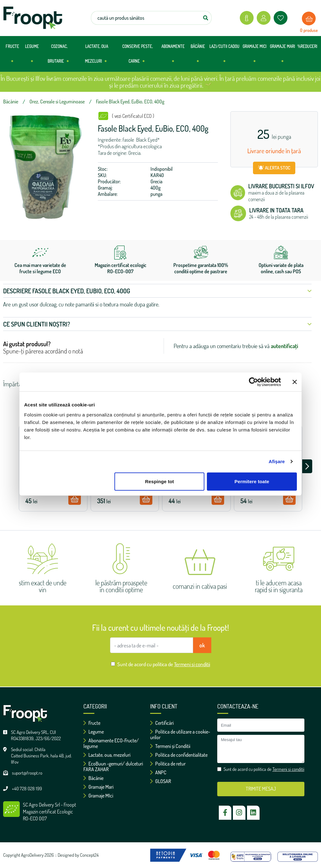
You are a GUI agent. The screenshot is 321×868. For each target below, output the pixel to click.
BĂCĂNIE (198, 56)
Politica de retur (168, 764)
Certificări (162, 723)
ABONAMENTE (173, 56)
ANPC (158, 772)
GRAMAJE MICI (255, 56)
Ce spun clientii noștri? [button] (157, 324)
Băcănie (93, 778)
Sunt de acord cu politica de (164, 664)
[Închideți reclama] (295, 382)
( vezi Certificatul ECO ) (133, 116)
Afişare (277, 461)
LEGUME (32, 56)
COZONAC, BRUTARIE (58, 56)
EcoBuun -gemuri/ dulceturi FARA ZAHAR (113, 766)
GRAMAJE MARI (282, 56)
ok (202, 645)
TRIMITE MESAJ (261, 789)
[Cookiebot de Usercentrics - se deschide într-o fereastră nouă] (253, 382)
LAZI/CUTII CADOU (224, 56)
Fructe (92, 723)
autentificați (284, 346)
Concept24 (89, 855)
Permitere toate (252, 481)
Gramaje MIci (98, 796)
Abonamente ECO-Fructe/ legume (111, 743)
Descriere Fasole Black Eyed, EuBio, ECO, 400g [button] (157, 291)
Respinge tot (160, 481)
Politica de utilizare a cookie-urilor (180, 735)
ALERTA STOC (274, 168)
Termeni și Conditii (170, 746)
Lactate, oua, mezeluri (107, 755)
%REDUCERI (307, 46)
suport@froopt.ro (27, 773)
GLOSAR (161, 781)
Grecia (156, 181)
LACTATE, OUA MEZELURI (97, 56)
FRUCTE (12, 56)
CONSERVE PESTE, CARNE (137, 56)
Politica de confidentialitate (179, 755)
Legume (94, 732)
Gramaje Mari (98, 787)
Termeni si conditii (192, 664)
